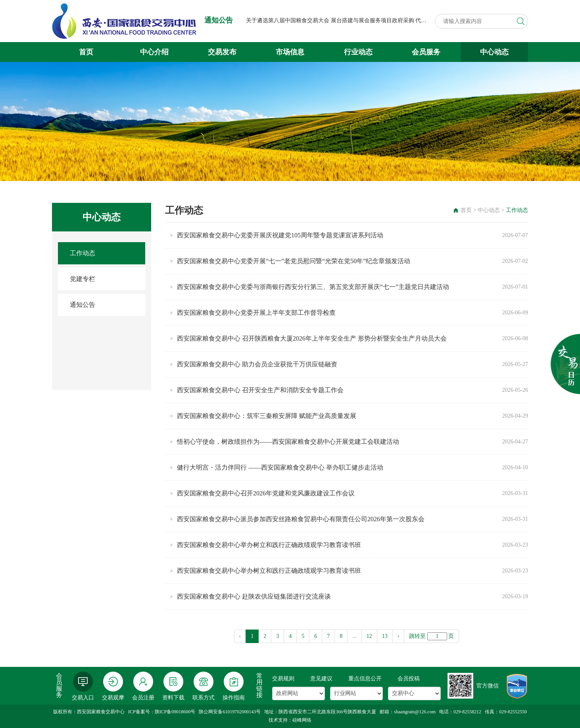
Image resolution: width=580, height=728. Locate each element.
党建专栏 (83, 279)
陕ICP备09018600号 (175, 712)
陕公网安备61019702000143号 (230, 712)
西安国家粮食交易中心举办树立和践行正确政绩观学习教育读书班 (269, 545)
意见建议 (321, 679)
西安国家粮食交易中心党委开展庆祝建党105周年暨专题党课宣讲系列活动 (280, 235)
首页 (86, 52)
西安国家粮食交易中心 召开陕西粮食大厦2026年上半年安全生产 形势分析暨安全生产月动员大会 (312, 338)
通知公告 (83, 305)
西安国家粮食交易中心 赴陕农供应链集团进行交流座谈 (254, 596)
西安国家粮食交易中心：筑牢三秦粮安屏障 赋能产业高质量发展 (267, 416)
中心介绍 (154, 52)
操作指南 (234, 686)
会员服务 (426, 52)
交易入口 (83, 686)
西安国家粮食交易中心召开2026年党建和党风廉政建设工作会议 (266, 493)
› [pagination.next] (399, 636)
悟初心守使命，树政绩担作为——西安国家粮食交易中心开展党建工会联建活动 (288, 442)
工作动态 (83, 253)
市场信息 (290, 52)
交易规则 (283, 679)
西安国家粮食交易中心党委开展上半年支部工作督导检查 (256, 313)
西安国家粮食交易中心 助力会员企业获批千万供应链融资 (257, 364)
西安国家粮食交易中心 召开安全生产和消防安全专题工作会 (260, 390)
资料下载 (173, 686)
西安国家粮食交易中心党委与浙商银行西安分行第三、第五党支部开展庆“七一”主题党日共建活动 (313, 287)
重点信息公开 (365, 679)
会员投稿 (409, 679)
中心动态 (494, 52)
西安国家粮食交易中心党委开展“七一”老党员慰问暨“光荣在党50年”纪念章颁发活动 (294, 261)
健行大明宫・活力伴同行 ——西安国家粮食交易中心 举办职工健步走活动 (280, 467)
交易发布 (222, 52)
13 (385, 636)
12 (369, 636)
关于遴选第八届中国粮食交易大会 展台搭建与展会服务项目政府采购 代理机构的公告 (350, 20)
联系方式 (204, 686)
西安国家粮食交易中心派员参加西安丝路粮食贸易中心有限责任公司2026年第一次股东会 (301, 519)
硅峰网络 (302, 720)
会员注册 (143, 686)
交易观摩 (113, 686)
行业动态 (358, 52)
